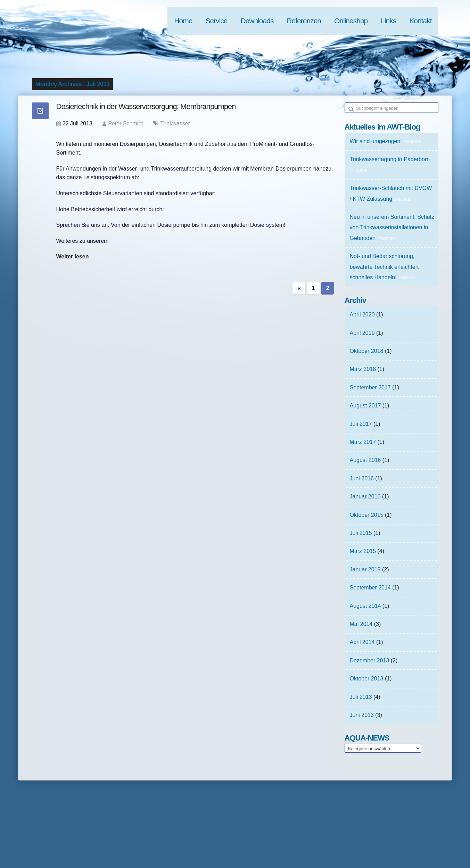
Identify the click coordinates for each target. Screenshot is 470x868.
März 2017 (363, 442)
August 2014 (365, 606)
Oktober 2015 (367, 515)
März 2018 (363, 369)
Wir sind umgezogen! (376, 141)
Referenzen (304, 21)
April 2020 (362, 315)
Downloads (257, 21)
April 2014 (362, 642)
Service (216, 21)
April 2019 (362, 333)
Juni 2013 (362, 715)
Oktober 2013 (367, 679)
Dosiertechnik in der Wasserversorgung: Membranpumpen (146, 106)
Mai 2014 (361, 624)
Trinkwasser (175, 123)
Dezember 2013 (370, 660)
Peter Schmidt (125, 123)
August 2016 (365, 460)
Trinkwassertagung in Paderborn (390, 159)
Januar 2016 (365, 497)
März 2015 (363, 551)
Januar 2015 (365, 569)
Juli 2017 (361, 424)
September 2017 (370, 387)
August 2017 (365, 406)
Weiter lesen (73, 257)
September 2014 (370, 588)
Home (183, 21)
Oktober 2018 (367, 351)
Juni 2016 (362, 478)
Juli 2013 (361, 697)
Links (388, 21)
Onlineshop (351, 21)
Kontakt (420, 21)
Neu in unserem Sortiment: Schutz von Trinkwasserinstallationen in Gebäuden (392, 228)
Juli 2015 (361, 533)
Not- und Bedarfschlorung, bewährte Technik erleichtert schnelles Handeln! (384, 267)
